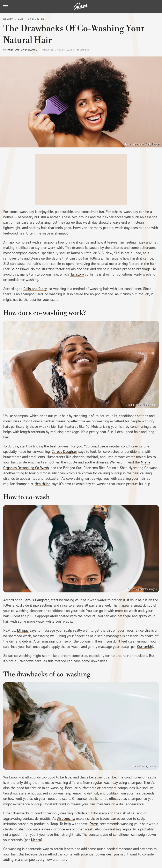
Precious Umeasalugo (22, 50)
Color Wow (19, 269)
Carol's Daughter (64, 452)
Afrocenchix (66, 819)
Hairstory (77, 274)
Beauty (8, 20)
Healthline (43, 484)
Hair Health (36, 20)
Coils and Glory (35, 289)
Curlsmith (145, 647)
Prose (94, 824)
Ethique (23, 630)
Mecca (36, 840)
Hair (20, 20)
